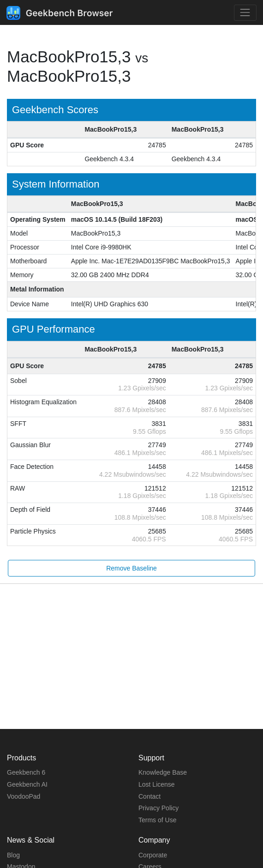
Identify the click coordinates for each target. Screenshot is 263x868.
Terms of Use (157, 820)
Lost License (157, 784)
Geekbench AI (27, 784)
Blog (13, 855)
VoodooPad (24, 796)
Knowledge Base (163, 772)
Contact (149, 796)
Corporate (153, 855)
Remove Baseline (131, 568)
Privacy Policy (158, 808)
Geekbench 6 (26, 772)
